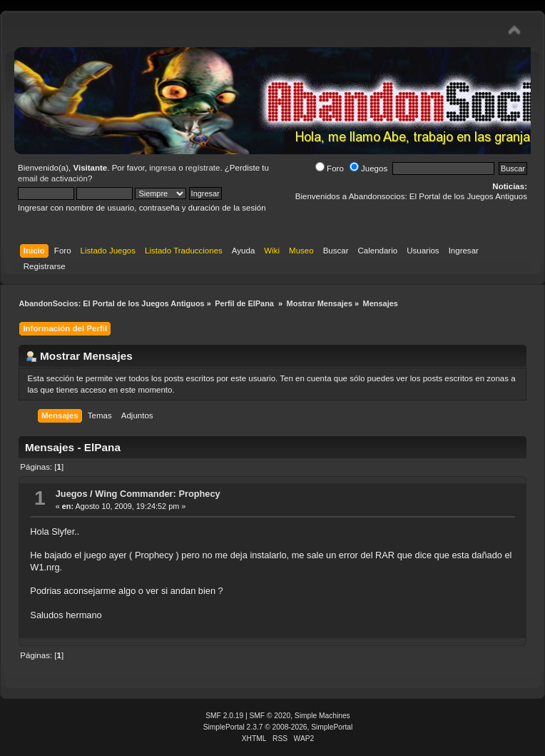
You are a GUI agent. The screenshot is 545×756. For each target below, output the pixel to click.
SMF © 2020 (270, 716)
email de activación (53, 178)
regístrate (203, 168)
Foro (330, 168)
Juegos (368, 168)
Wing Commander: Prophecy (158, 494)
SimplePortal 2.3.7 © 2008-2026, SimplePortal (278, 727)
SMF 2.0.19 (224, 716)
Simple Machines (322, 716)
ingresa (163, 168)
